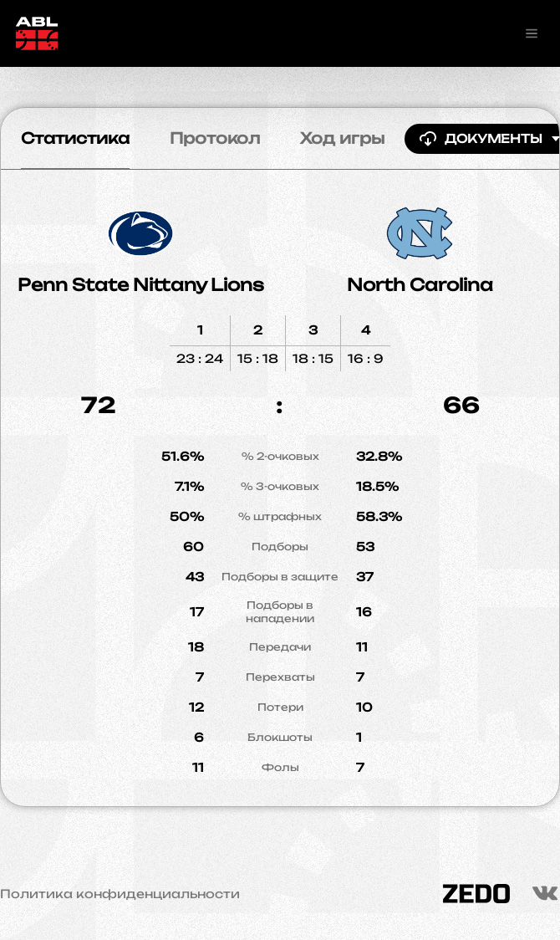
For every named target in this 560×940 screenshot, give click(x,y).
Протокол (215, 138)
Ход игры (342, 138)
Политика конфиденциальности (120, 894)
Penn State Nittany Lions (141, 285)
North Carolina (420, 285)
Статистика (75, 138)
